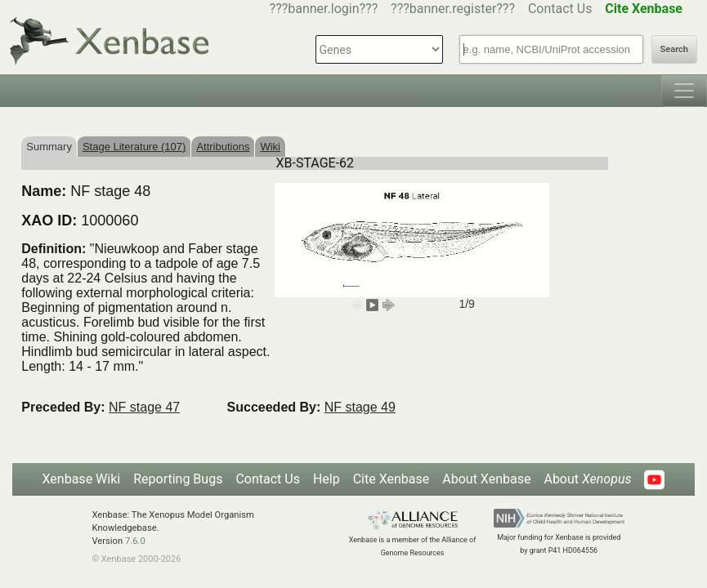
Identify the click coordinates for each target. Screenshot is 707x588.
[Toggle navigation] (684, 91)
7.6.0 (135, 541)
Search (674, 49)
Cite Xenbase (392, 479)
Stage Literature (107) (134, 147)
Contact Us (560, 9)
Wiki (270, 147)
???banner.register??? (453, 9)
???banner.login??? (324, 9)
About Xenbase (486, 479)
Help (327, 479)
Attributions (223, 147)
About (587, 479)
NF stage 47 (144, 407)
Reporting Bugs (178, 479)
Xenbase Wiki (82, 479)
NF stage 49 (360, 407)
